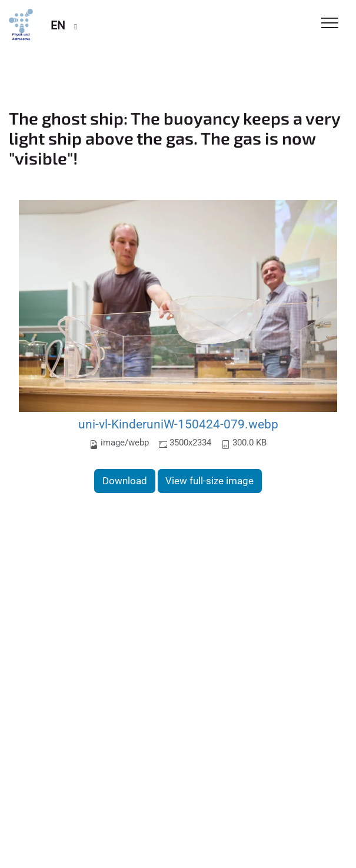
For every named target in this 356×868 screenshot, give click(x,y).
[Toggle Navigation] (330, 24)
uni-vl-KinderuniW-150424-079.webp (178, 424)
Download (125, 481)
